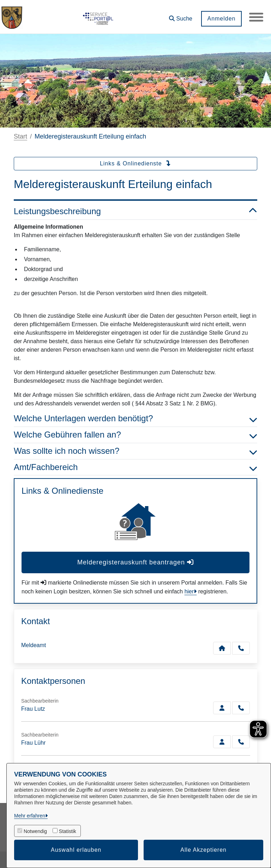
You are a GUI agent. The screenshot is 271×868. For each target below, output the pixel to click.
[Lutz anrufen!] (241, 708)
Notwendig (35, 831)
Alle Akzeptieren (203, 850)
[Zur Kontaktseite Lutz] (222, 708)
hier (189, 591)
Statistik (68, 831)
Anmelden (221, 19)
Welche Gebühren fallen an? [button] (135, 435)
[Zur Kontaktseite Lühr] (222, 742)
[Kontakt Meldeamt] (222, 648)
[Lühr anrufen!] (241, 742)
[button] (181, 16)
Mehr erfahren (30, 816)
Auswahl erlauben (76, 850)
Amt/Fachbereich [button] (135, 467)
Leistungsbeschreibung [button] (135, 212)
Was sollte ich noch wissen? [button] (135, 451)
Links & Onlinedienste (135, 163)
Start (20, 136)
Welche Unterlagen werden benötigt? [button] (135, 419)
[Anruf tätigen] (241, 648)
